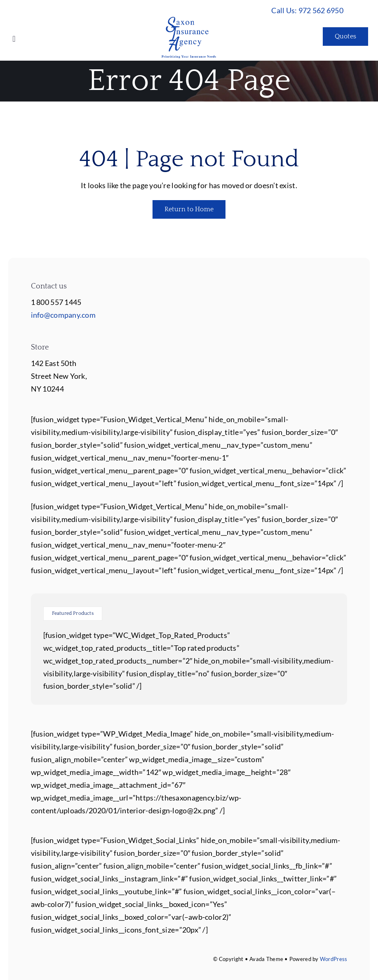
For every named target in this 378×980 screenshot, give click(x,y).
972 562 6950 (321, 10)
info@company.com (63, 315)
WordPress (333, 959)
